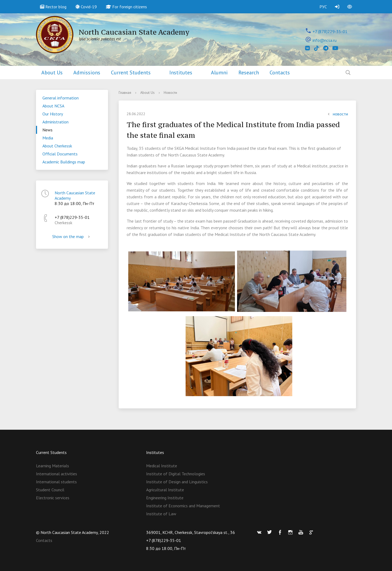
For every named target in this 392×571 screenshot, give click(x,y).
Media (48, 138)
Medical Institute (162, 466)
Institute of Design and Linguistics (177, 482)
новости (337, 114)
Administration (55, 122)
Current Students (131, 73)
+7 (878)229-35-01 (330, 31)
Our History (53, 114)
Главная (125, 93)
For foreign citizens (126, 7)
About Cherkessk (57, 146)
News (47, 130)
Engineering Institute (165, 498)
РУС (323, 7)
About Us (52, 73)
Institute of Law (161, 514)
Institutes (181, 73)
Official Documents (60, 154)
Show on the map (72, 236)
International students (56, 482)
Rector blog (53, 7)
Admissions (87, 73)
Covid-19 (86, 7)
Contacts (280, 73)
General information (61, 98)
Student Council (50, 490)
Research (249, 73)
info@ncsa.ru (325, 40)
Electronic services (53, 498)
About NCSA (53, 106)
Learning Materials (53, 466)
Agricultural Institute (165, 490)
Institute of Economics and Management (183, 506)
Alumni (219, 73)
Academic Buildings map (64, 162)
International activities (57, 474)
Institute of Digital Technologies (176, 474)
